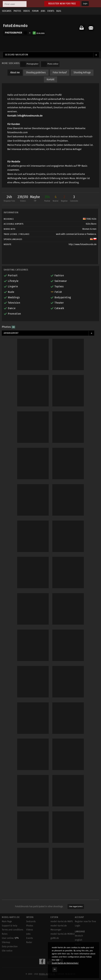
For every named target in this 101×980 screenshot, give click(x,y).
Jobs (43, 11)
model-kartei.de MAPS (62, 921)
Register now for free (62, 4)
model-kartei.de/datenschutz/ (65, 963)
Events (51, 11)
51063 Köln (90, 219)
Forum (35, 11)
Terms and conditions (13, 930)
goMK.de (55, 938)
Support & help (10, 926)
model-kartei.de (47, 974)
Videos (27, 11)
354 (47, 199)
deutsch (79, 936)
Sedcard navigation (17, 55)
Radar (29, 942)
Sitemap (6, 942)
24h (9, 199)
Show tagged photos (76, 906)
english (78, 940)
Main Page (7, 921)
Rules (5, 934)
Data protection (10, 947)
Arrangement (11, 333)
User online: (10, 938)
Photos (17, 11)
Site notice (7, 951)
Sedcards (7, 11)
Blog (59, 11)
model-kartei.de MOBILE (63, 934)
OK (55, 969)
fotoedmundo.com (17, 132)
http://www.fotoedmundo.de (83, 244)
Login (85, 4)
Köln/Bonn (91, 224)
